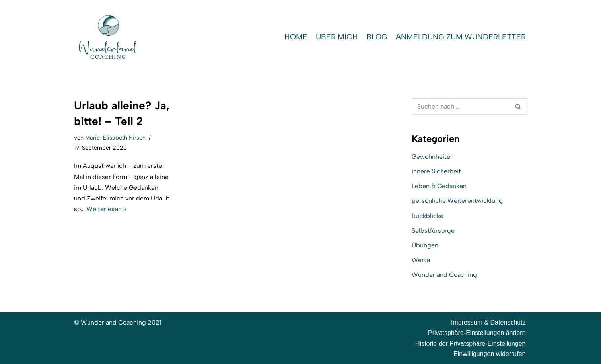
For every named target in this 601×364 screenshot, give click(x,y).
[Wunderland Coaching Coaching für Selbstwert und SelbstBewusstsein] (108, 37)
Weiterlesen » (106, 209)
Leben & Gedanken (439, 186)
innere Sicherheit (436, 171)
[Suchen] (461, 106)
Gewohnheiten (433, 157)
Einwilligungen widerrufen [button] (489, 354)
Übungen (425, 245)
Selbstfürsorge (433, 231)
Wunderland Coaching (444, 275)
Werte (421, 260)
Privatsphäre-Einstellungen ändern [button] (477, 333)
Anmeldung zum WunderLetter (461, 37)
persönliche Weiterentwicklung (457, 201)
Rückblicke (428, 216)
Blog (377, 37)
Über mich (337, 37)
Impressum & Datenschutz (488, 322)
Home (296, 37)
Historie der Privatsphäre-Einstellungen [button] (470, 344)
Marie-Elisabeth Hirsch (115, 138)
